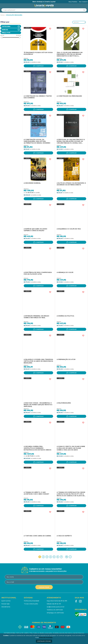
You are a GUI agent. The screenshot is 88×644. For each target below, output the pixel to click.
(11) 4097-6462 (59, 613)
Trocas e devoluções (31, 604)
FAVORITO (50, 29)
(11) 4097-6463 (58, 610)
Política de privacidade (32, 601)
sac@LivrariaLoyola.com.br (56, 607)
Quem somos (6, 601)
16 (67, 557)
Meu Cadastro (83, 2)
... (64, 557)
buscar (84, 10)
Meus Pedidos (73, 2)
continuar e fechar (44, 641)
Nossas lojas (5, 604)
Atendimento (6, 607)
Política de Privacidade (46, 637)
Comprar (39, 66)
